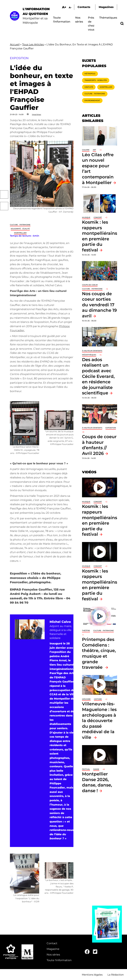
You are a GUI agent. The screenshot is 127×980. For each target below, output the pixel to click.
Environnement (92, 100)
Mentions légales (92, 975)
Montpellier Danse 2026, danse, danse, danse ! (97, 782)
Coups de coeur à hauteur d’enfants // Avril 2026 (99, 445)
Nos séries (53, 955)
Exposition (111, 428)
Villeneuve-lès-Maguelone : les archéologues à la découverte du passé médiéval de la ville (99, 721)
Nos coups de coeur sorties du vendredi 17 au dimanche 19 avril (99, 305)
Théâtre (86, 631)
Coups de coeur (90, 285)
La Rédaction (116, 975)
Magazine (53, 949)
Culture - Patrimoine (20, 225)
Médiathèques (89, 355)
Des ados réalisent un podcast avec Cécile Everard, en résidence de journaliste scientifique (98, 376)
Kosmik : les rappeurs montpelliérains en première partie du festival (100, 585)
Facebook (4, 194)
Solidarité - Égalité (20, 229)
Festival (86, 769)
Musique (86, 217)
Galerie (86, 150)
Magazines (106, 7)
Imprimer (37, 114)
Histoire (98, 699)
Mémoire (86, 699)
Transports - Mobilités (96, 80)
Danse (96, 769)
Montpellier (20, 233)
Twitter (4, 206)
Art (94, 150)
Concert (98, 217)
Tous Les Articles (33, 44)
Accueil (15, 44)
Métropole (90, 74)
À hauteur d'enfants (92, 351)
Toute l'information (59, 960)
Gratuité (89, 87)
